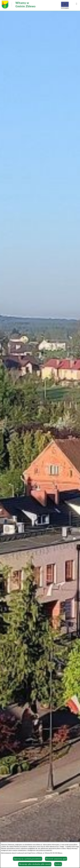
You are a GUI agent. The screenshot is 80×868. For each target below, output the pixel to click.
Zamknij (58, 864)
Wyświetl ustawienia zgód (56, 859)
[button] (76, 4)
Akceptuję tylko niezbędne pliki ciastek (35, 864)
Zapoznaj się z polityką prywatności (28, 859)
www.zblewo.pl (37, 845)
